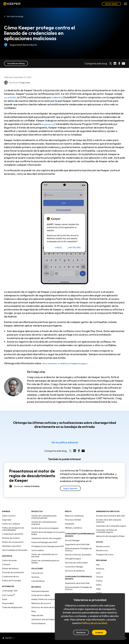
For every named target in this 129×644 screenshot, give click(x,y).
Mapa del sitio (37, 615)
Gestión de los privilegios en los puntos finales (48, 533)
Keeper (12, 4)
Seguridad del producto (21, 48)
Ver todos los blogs (15, 16)
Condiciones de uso (11, 576)
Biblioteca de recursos (41, 603)
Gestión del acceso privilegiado (45, 528)
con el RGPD (11, 97)
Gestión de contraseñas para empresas (44, 523)
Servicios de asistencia (75, 571)
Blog (33, 611)
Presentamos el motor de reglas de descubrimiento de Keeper (32, 476)
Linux (98, 573)
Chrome (100, 577)
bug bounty (48, 124)
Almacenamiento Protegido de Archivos (78, 549)
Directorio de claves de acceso (45, 607)
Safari (99, 585)
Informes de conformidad (76, 563)
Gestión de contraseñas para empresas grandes (44, 517)
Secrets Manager (72, 540)
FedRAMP (60, 97)
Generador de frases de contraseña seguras (106, 531)
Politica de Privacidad (11, 580)
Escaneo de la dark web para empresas (109, 521)
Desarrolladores (38, 623)
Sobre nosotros (9, 516)
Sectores (35, 577)
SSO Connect (9, 595)
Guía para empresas (40, 591)
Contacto (6, 564)
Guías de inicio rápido (41, 595)
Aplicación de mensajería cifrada (110, 536)
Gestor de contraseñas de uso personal (44, 555)
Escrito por (27, 486)
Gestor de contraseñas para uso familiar (45, 562)
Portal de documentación (13, 572)
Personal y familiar (73, 520)
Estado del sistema (10, 568)
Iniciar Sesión (111, 4)
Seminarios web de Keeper (43, 619)
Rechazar (81, 632)
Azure (5, 599)
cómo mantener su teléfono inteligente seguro (68, 363)
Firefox (99, 581)
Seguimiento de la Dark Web (77, 544)
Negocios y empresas (74, 516)
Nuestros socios (103, 546)
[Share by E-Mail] (123, 63)
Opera (99, 593)
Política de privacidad (94, 623)
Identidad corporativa (11, 546)
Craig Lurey (38, 372)
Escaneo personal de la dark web (110, 516)
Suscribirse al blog (16, 63)
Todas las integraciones (12, 607)
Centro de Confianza (11, 524)
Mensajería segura (73, 559)
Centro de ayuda (9, 560)
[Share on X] (111, 63)
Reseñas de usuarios (11, 538)
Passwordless (8, 603)
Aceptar (99, 632)
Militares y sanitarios (74, 528)
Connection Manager (74, 567)
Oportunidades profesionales (15, 550)
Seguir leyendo (70, 488)
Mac (98, 565)
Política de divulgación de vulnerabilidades (13, 529)
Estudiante (69, 524)
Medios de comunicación (13, 542)
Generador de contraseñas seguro (111, 526)
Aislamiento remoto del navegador (47, 538)
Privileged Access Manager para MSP (48, 546)
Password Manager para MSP (44, 542)
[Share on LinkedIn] (115, 63)
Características (38, 581)
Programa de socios (105, 554)
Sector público (38, 550)
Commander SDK (10, 591)
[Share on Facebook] (119, 63)
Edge (98, 589)
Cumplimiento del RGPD (13, 534)
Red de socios (102, 550)
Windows (100, 569)
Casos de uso (37, 573)
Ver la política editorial (65, 442)
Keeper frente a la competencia (45, 599)
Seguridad (7, 520)
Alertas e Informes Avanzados (78, 555)
